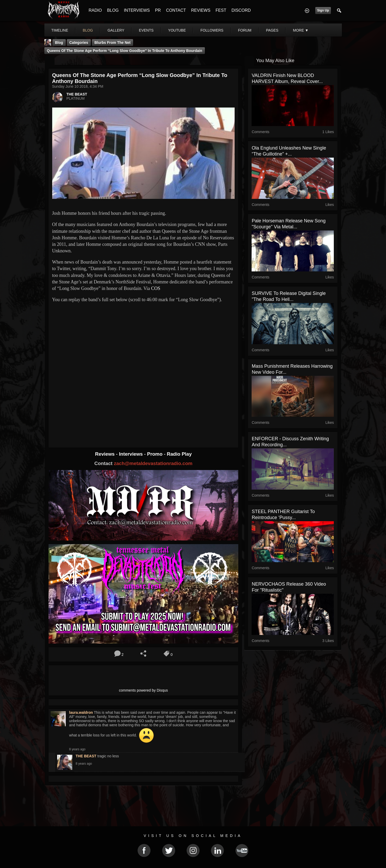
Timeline (60, 30)
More (301, 30)
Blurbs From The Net (112, 43)
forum (245, 30)
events (146, 30)
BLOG (113, 10)
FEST (221, 10)
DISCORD (241, 10)
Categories (79, 43)
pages (272, 30)
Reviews (105, 454)
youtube (177, 30)
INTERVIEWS (137, 10)
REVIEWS (201, 10)
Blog (59, 43)
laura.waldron (81, 712)
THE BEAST (77, 94)
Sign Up (323, 10)
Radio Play (179, 454)
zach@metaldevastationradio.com (153, 463)
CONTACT (176, 10)
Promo (155, 454)
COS (156, 288)
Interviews (132, 454)
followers (212, 30)
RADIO (95, 10)
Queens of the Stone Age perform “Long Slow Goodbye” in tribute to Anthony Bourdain (125, 51)
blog (88, 30)
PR (158, 10)
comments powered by (144, 690)
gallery (116, 30)
